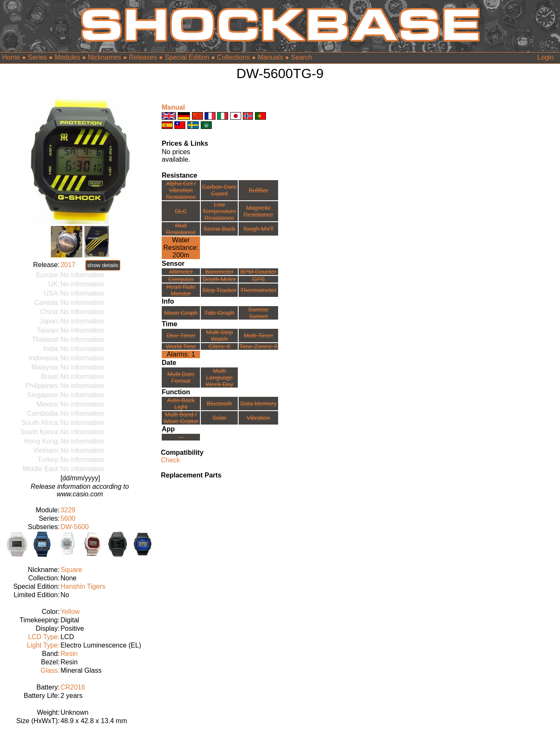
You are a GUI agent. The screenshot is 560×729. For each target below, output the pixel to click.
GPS (258, 279)
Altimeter (181, 272)
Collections (234, 57)
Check (170, 460)
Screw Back (219, 229)
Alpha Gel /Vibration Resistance (181, 190)
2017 (68, 265)
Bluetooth (220, 404)
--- (181, 437)
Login (546, 57)
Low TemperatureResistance (220, 211)
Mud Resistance (181, 229)
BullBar (258, 190)
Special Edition (187, 57)
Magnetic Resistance (258, 211)
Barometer (220, 272)
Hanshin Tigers (83, 586)
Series (37, 57)
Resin (69, 654)
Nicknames (104, 57)
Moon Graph (181, 313)
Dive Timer (181, 336)
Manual (173, 107)
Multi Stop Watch (219, 336)
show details (103, 265)
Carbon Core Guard (219, 190)
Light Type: (43, 645)
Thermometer (258, 290)
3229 (68, 510)
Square (71, 570)
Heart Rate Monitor (181, 290)
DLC (181, 211)
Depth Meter (220, 279)
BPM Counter (258, 272)
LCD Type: (44, 637)
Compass (181, 279)
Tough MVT (258, 229)
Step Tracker (219, 290)
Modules (67, 57)
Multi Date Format (181, 378)
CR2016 (73, 687)
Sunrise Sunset (259, 313)
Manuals (270, 57)
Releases (143, 57)
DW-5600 (75, 527)
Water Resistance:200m (181, 248)
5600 (68, 518)
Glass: (50, 670)
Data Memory (258, 404)
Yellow (70, 612)
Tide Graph (219, 313)
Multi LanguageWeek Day (219, 378)
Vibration (259, 418)
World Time (181, 346)
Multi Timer (258, 336)
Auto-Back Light (181, 404)
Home (11, 57)
